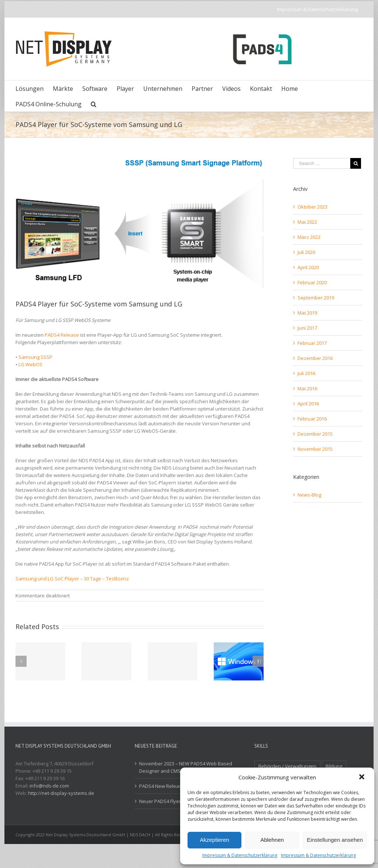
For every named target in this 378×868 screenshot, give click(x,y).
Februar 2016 (312, 419)
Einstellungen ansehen (335, 840)
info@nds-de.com (49, 786)
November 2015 (315, 449)
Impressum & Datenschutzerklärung (240, 855)
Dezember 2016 (315, 358)
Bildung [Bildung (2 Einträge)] (334, 766)
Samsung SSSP (35, 357)
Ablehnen (272, 840)
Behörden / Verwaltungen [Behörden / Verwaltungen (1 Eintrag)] (287, 766)
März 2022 (309, 237)
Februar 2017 (312, 343)
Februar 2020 (312, 282)
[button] (362, 778)
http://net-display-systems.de (61, 793)
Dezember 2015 (315, 434)
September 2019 (316, 298)
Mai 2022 (307, 222)
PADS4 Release (62, 335)
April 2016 (308, 404)
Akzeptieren (214, 840)
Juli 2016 (306, 373)
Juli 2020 (306, 252)
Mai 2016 (307, 388)
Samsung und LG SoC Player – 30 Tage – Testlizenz (72, 579)
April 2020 (308, 267)
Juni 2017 (307, 328)
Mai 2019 (307, 313)
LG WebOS (30, 364)
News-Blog (309, 495)
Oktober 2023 (312, 207)
